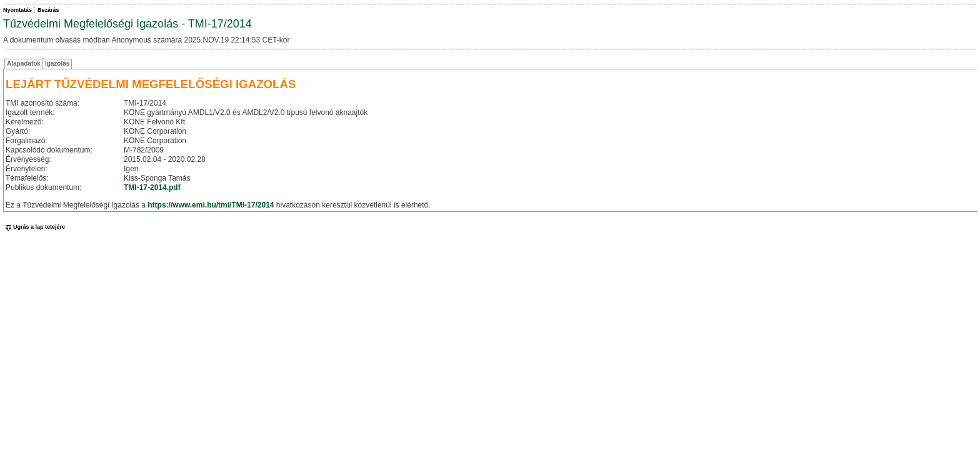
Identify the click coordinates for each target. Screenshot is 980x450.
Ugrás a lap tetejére (34, 227)
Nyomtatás (17, 10)
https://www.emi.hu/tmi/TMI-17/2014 (211, 205)
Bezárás (48, 10)
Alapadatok (24, 63)
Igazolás (57, 63)
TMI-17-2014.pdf (152, 187)
